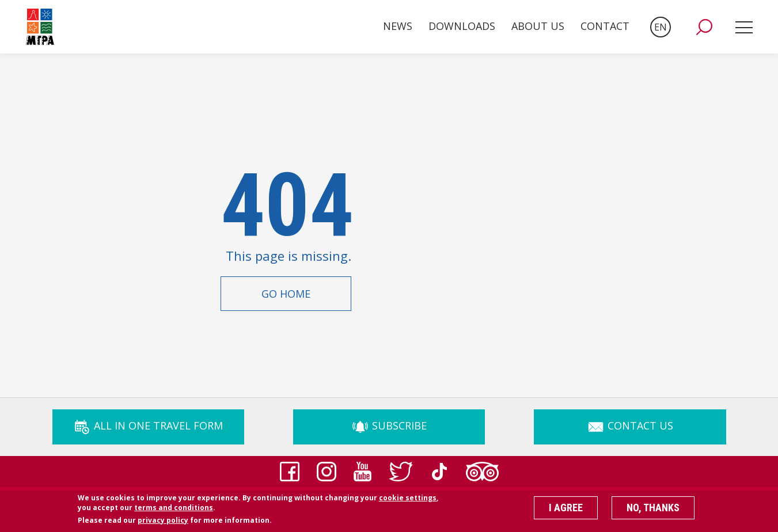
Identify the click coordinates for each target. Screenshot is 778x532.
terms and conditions (174, 510)
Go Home (286, 294)
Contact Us (630, 425)
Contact (605, 26)
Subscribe (389, 425)
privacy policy (163, 522)
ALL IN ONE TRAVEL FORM (148, 425)
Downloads (462, 26)
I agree (566, 510)
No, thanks (653, 510)
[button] (704, 27)
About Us (538, 26)
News (398, 26)
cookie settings (408, 501)
